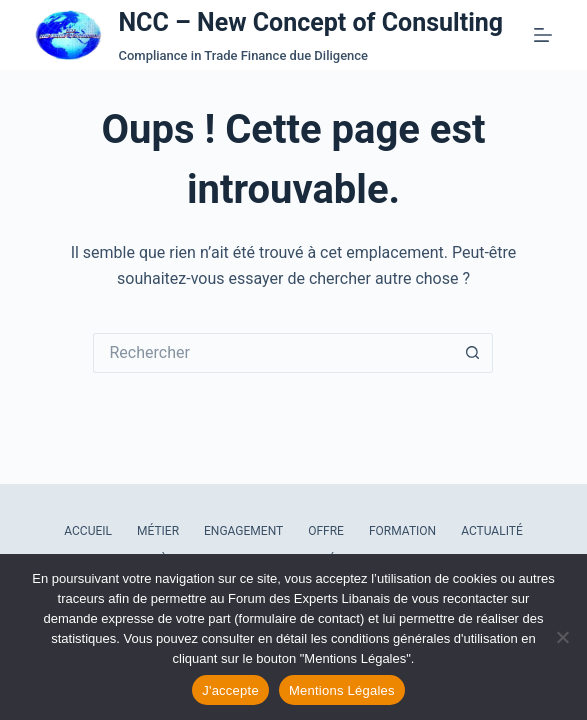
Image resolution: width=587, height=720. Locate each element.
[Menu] (543, 35)
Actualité (492, 531)
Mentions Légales (342, 690)
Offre (326, 531)
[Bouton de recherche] (473, 353)
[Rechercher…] (273, 353)
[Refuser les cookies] (562, 637)
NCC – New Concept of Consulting (310, 22)
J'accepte (230, 690)
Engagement (243, 531)
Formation (402, 531)
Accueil (88, 531)
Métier (158, 531)
